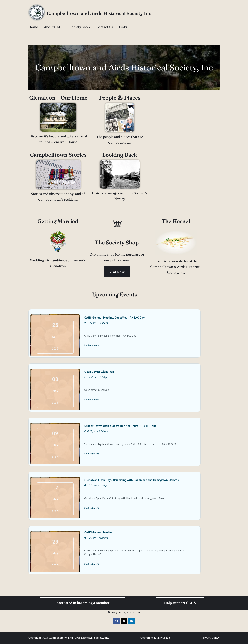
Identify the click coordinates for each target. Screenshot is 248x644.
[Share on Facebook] (117, 621)
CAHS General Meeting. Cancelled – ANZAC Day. (121, 318)
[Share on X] (124, 621)
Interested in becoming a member (82, 603)
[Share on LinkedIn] (131, 621)
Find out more (97, 345)
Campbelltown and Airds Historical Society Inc (99, 13)
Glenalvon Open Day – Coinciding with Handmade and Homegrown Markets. (138, 480)
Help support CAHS (180, 603)
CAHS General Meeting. (105, 534)
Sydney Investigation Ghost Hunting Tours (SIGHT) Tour (126, 426)
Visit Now (124, 272)
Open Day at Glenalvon (105, 372)
